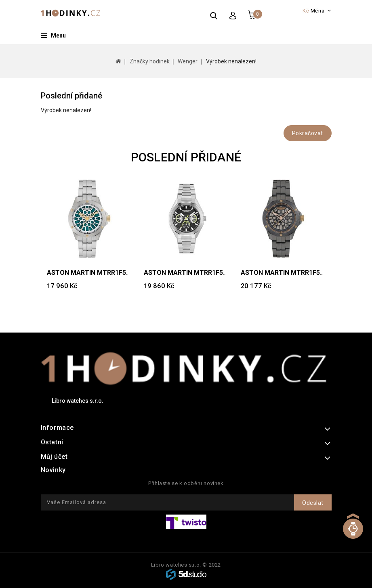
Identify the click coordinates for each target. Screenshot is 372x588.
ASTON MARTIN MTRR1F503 (284, 273)
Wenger (188, 61)
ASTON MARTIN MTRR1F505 (90, 273)
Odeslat (313, 503)
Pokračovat (308, 133)
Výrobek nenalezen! (231, 61)
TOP (353, 535)
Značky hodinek (150, 61)
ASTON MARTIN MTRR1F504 (187, 273)
